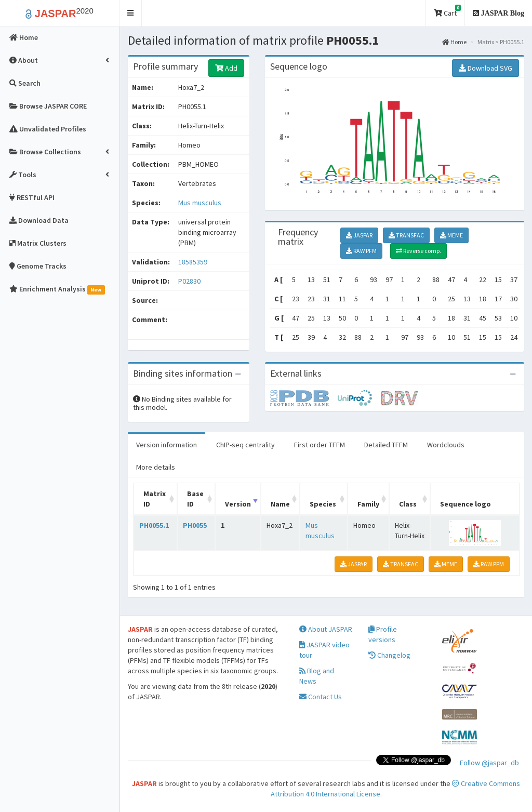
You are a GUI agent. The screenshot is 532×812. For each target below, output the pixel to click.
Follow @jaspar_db (489, 763)
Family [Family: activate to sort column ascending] (368, 504)
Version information (167, 445)
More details (156, 467)
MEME (451, 235)
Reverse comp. (418, 251)
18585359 (193, 262)
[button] (131, 13)
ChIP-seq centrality (245, 445)
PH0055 (195, 525)
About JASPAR (326, 629)
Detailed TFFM (386, 445)
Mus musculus (200, 203)
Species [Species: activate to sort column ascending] (323, 504)
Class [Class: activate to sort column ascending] (408, 504)
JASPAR (359, 235)
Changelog (389, 655)
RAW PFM (361, 251)
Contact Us (321, 697)
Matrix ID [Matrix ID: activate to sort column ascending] (155, 499)
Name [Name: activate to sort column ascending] (280, 504)
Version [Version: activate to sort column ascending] (238, 504)
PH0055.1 (154, 525)
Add (226, 68)
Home (454, 42)
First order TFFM (320, 445)
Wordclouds (446, 445)
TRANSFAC (406, 235)
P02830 (190, 281)
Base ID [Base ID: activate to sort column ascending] (195, 499)
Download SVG (486, 68)
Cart (447, 11)
